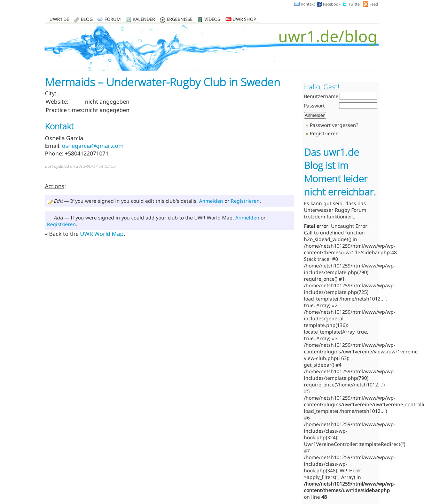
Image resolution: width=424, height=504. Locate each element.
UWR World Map (102, 234)
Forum (113, 20)
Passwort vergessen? (334, 125)
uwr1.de (59, 20)
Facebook (332, 4)
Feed (374, 4)
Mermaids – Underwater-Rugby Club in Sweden (163, 82)
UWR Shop (241, 20)
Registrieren (245, 201)
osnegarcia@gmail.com (93, 146)
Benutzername (321, 96)
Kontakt (308, 4)
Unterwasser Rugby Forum (335, 210)
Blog (87, 20)
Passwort (314, 106)
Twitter (355, 4)
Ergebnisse (180, 20)
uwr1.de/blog (328, 36)
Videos (212, 20)
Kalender (144, 20)
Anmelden (211, 201)
